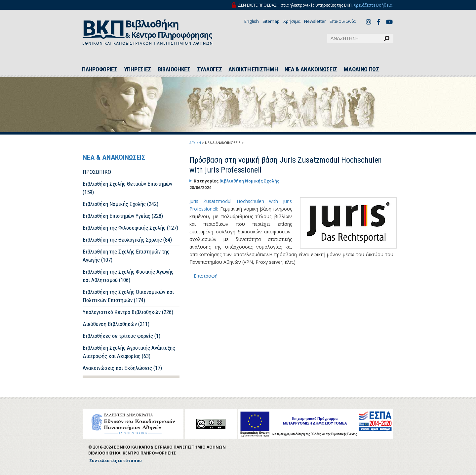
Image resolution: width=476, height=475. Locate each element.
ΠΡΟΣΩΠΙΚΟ (97, 172)
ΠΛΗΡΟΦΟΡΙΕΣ (100, 69)
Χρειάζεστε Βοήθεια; (374, 5)
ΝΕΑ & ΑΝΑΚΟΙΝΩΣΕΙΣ (311, 69)
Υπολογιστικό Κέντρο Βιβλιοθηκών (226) (128, 312)
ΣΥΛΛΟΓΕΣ (210, 69)
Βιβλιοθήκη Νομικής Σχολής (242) (120, 204)
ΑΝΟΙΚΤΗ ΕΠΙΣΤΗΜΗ (253, 69)
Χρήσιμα (292, 21)
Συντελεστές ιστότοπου (116, 461)
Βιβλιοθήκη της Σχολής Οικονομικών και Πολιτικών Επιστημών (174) (128, 296)
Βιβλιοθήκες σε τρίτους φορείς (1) (121, 336)
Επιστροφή (206, 276)
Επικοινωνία (343, 21)
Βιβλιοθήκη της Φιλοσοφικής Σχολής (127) (130, 228)
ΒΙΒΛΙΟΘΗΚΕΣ (174, 69)
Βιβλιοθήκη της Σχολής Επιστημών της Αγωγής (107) (126, 256)
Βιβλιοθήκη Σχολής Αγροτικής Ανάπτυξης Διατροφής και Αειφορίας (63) (129, 352)
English (252, 21)
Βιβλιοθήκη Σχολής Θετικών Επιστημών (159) (127, 188)
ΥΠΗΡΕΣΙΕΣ (138, 69)
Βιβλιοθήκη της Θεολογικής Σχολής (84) (127, 240)
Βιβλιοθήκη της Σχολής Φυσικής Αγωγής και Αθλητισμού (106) (128, 276)
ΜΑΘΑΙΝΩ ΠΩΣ (361, 69)
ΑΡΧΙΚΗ (195, 143)
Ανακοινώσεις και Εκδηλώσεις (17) (122, 368)
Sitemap (271, 21)
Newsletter (315, 21)
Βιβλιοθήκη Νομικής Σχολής (249, 181)
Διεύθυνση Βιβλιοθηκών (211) (116, 324)
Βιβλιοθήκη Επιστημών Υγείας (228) (123, 216)
